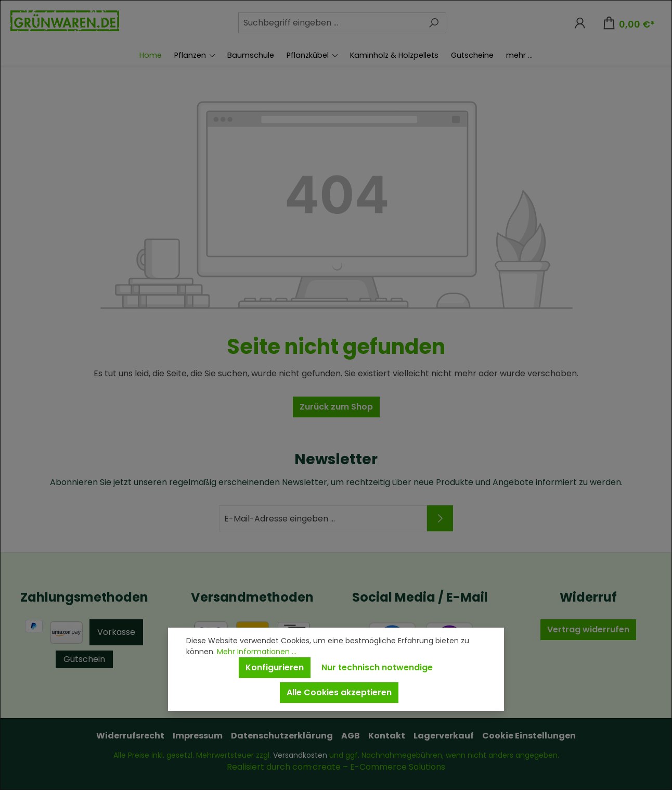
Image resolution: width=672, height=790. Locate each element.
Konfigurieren (275, 667)
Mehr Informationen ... (257, 652)
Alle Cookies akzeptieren (339, 692)
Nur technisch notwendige (377, 667)
